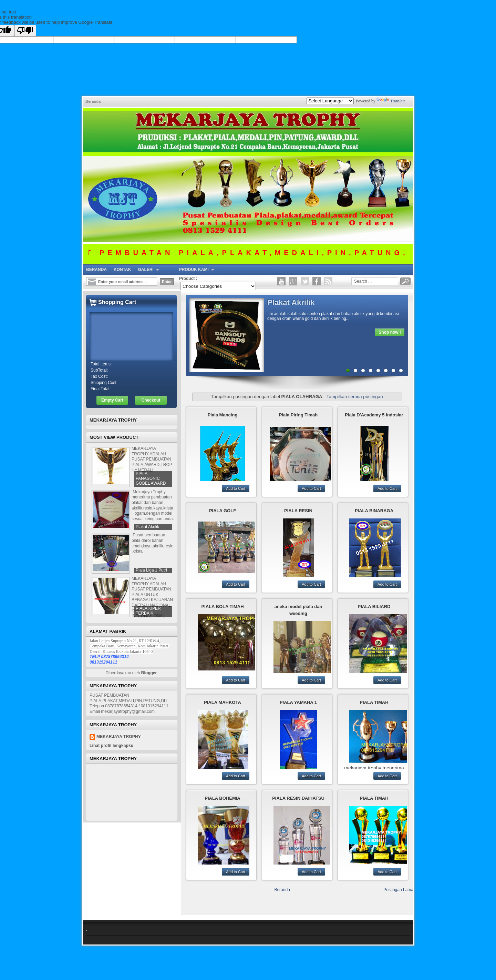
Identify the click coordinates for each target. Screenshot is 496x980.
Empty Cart (112, 400)
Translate (391, 101)
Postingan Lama (398, 890)
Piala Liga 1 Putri (151, 570)
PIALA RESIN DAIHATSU (298, 798)
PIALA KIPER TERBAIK (148, 611)
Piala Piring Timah (298, 415)
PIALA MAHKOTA (223, 702)
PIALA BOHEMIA (223, 798)
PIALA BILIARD (374, 607)
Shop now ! (390, 332)
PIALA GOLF (223, 511)
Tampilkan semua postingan (355, 397)
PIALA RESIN (298, 511)
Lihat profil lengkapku (111, 746)
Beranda (93, 101)
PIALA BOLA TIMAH (222, 607)
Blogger (149, 673)
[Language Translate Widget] (330, 101)
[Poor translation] (25, 31)
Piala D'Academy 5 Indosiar (374, 415)
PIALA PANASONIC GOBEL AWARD (151, 478)
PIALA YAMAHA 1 (298, 702)
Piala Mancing (223, 415)
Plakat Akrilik (291, 302)
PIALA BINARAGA (374, 511)
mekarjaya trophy (119, 737)
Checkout (151, 400)
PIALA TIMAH (374, 702)
